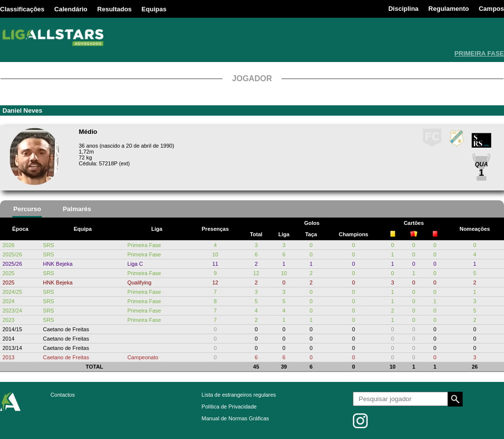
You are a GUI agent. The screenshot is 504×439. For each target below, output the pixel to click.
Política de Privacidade (229, 407)
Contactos (63, 395)
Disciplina (403, 9)
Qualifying (140, 282)
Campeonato (143, 357)
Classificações (22, 9)
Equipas (154, 9)
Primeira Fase (144, 245)
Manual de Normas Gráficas (236, 418)
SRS (48, 245)
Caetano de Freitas (66, 329)
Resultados (115, 9)
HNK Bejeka (58, 264)
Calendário (71, 9)
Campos (491, 9)
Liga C (135, 264)
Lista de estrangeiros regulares (239, 395)
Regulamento (448, 9)
